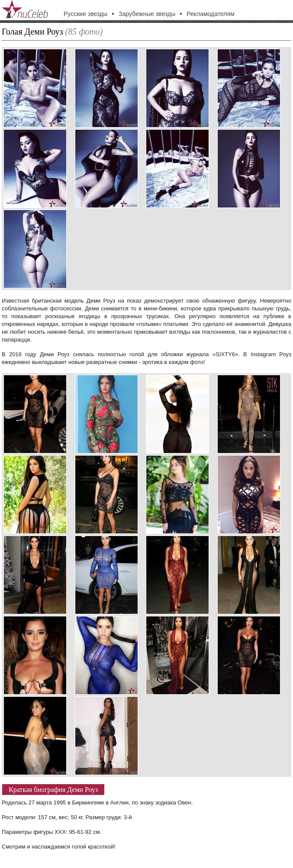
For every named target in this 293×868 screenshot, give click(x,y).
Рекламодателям (210, 14)
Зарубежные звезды (147, 14)
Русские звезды (85, 14)
